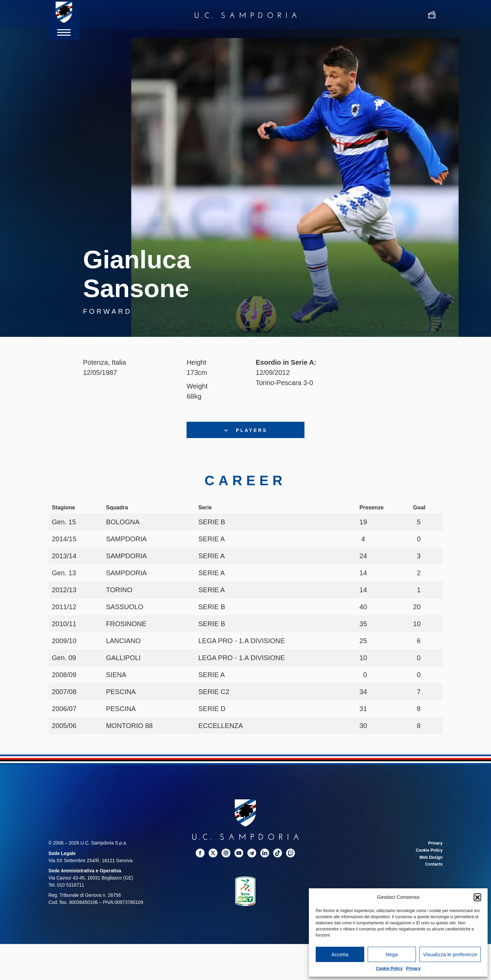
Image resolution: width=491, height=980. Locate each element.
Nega (392, 954)
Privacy (413, 968)
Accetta (340, 954)
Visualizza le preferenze (450, 954)
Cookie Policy (389, 968)
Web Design (429, 859)
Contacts (433, 866)
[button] (477, 897)
